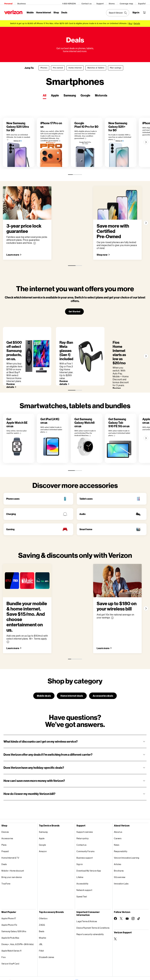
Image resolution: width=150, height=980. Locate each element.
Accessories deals (103, 679)
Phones (44, 65)
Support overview (85, 815)
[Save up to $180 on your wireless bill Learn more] (107, 632)
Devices (5, 815)
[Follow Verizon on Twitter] (121, 902)
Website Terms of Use (50, 971)
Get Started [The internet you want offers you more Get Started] (74, 318)
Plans (4, 828)
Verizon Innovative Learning (127, 841)
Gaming (10, 529)
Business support (85, 841)
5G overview (120, 861)
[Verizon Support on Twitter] (115, 922)
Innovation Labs (121, 867)
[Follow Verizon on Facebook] (115, 902)
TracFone (6, 867)
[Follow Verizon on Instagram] (133, 902)
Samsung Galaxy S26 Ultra (14, 915)
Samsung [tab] (70, 93)
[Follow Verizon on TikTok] (139, 902)
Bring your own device (12, 861)
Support (101, 2)
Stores (113, 2)
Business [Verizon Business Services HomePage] (20, 2)
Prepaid (5, 835)
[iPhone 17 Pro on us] (67, 147)
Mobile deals (44, 679)
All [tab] (45, 93)
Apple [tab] (55, 93)
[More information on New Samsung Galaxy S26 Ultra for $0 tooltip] (21, 131)
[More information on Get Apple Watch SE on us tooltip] (13, 411)
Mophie (42, 921)
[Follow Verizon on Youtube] (127, 902)
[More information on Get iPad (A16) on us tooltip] (69, 411)
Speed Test (82, 880)
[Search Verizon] (119, 11)
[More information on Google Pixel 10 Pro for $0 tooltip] (112, 134)
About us (118, 815)
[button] (75, 725)
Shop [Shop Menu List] (55, 11)
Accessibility (82, 867)
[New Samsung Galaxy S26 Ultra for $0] (23, 147)
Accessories (7, 822)
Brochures (119, 854)
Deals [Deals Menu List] (63, 11)
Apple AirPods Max (10, 921)
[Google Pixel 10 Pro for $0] (110, 147)
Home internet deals (72, 679)
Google (42, 828)
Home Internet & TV (10, 841)
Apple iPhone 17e (9, 908)
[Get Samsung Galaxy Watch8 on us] (110, 430)
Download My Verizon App (89, 854)
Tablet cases (86, 498)
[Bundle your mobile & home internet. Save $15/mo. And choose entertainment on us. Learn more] (14, 632)
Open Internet (101, 964)
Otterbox (43, 902)
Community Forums (85, 835)
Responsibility (121, 835)
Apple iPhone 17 (9, 902)
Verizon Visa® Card (10, 947)
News (117, 828)
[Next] (145, 147)
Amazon (43, 835)
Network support (84, 874)
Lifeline (80, 861)
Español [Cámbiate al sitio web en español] (143, 2)
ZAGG (42, 908)
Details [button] (137, 21)
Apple (42, 822)
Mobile (29, 11)
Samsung (43, 815)
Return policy (83, 822)
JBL (41, 928)
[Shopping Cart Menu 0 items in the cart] (146, 11)
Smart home (86, 529)
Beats (42, 915)
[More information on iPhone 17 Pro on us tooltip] (69, 132)
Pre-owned (58, 65)
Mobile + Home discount (13, 854)
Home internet (75, 65)
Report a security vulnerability (90, 918)
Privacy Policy (47, 964)
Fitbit (41, 934)
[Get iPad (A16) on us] (67, 430)
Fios (4, 941)
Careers (118, 822)
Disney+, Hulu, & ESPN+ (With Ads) (18, 928)
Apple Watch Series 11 (11, 934)
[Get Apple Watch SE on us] (23, 430)
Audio (82, 513)
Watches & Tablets (96, 65)
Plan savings (116, 65)
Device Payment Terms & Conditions (93, 911)
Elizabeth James (47, 941)
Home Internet (42, 11)
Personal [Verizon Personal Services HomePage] (7, 2)
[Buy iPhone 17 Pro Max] (130, 21)
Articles (118, 848)
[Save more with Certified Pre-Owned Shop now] (106, 262)
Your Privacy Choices (67, 964)
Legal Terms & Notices (87, 905)
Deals (4, 848)
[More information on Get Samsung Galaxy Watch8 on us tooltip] (124, 414)
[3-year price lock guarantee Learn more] (14, 262)
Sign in (80, 848)
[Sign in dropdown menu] (137, 11)
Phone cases (13, 498)
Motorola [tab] (101, 93)
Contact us (88, 2)
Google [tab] (85, 93)
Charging (11, 513)
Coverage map (128, 2)
